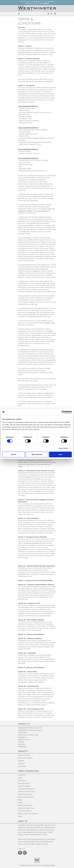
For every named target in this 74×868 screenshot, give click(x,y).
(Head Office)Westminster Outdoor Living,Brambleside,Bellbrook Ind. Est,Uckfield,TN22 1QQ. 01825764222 (28, 740)
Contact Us (22, 775)
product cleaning (42, 211)
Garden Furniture (24, 755)
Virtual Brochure (24, 783)
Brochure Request (24, 786)
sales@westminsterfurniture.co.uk (30, 728)
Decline (14, 454)
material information (25, 211)
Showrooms (22, 780)
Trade (20, 778)
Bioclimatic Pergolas (25, 758)
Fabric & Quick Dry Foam (27, 792)
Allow (60, 454)
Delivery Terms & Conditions (28, 814)
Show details (63, 448)
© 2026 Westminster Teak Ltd (29, 865)
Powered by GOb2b (48, 865)
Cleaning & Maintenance (26, 789)
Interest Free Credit (25, 805)
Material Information (25, 794)
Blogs (20, 800)
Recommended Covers (26, 797)
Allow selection (37, 454)
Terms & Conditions (25, 811)
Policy (20, 816)
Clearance (21, 763)
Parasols (21, 761)
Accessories (22, 766)
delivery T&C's (50, 323)
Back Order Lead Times (26, 808)
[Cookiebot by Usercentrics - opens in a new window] (63, 412)
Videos (20, 803)
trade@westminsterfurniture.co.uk (30, 730)
